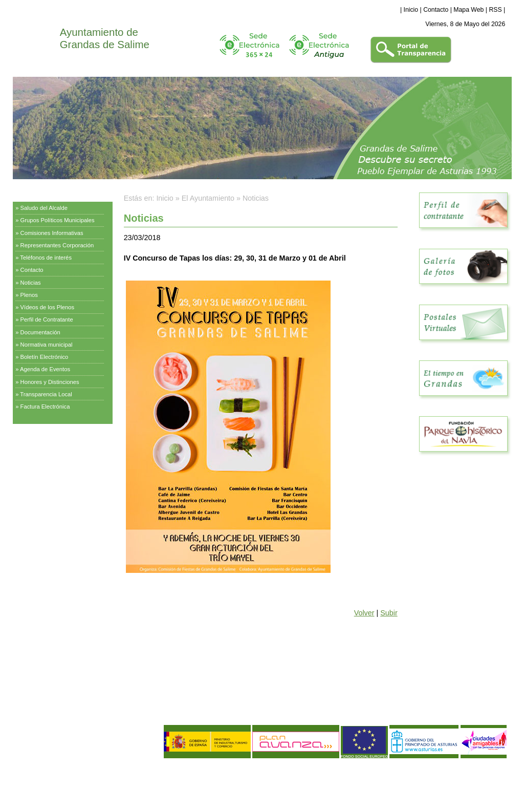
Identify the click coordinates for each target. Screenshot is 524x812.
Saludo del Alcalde (44, 208)
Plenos (29, 295)
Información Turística (44, 463)
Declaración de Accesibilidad (91, 792)
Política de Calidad (67, 784)
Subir (389, 613)
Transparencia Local (46, 394)
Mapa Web (468, 10)
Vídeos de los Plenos (48, 307)
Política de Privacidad (80, 775)
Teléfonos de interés (46, 258)
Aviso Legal (33, 775)
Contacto (436, 10)
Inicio (411, 10)
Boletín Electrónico (45, 357)
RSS (495, 10)
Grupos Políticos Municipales (58, 220)
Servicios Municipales (45, 437)
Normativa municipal (47, 345)
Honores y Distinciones (50, 382)
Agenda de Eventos (45, 369)
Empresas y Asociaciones (51, 488)
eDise (499, 768)
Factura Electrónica (45, 407)
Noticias (31, 283)
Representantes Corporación (57, 245)
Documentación (40, 332)
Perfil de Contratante (47, 319)
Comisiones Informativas (52, 233)
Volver (364, 613)
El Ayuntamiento (38, 192)
